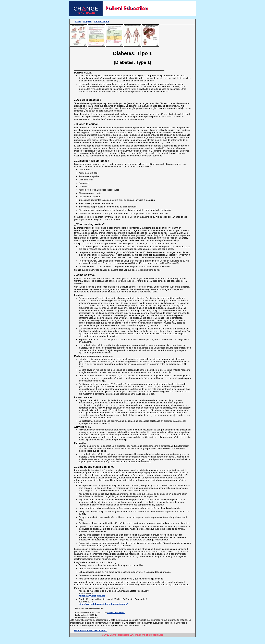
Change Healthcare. (116, 613)
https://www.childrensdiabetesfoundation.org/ (103, 604)
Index (78, 21)
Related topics (102, 21)
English (87, 21)
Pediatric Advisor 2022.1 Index (90, 631)
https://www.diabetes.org (92, 596)
